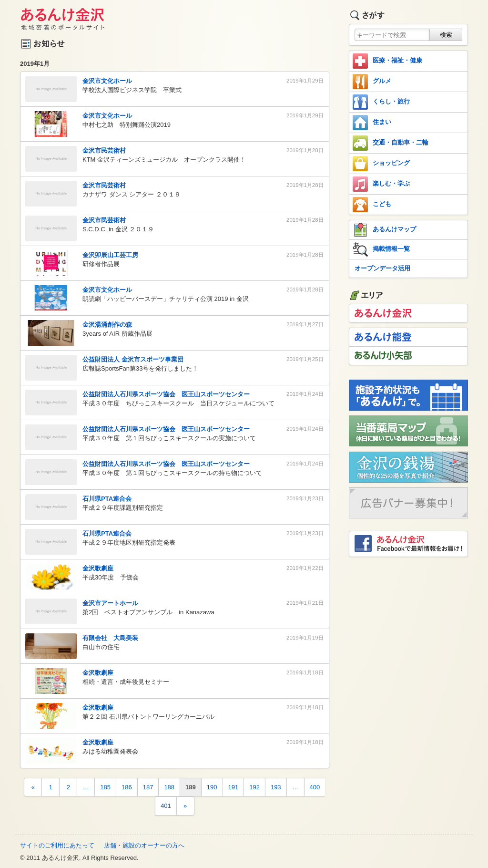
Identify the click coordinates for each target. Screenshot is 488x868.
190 (212, 787)
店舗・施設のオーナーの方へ (144, 845)
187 (148, 787)
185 (105, 787)
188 (169, 787)
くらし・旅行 (381, 102)
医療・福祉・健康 (387, 61)
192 (254, 787)
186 (127, 787)
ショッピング (381, 164)
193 (276, 787)
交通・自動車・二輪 (391, 143)
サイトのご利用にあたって (57, 845)
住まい (372, 123)
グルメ (372, 82)
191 (234, 787)
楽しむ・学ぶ (381, 184)
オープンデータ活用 (382, 268)
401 (166, 806)
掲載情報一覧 (381, 249)
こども (372, 205)
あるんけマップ (384, 230)
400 (315, 787)
